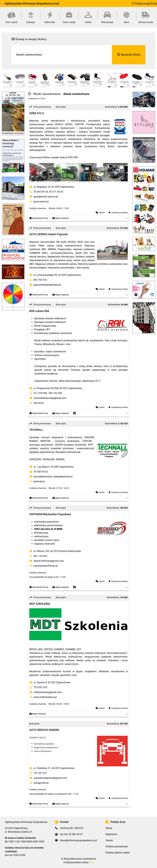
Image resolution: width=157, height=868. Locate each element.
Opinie (102, 213)
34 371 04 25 (56, 192)
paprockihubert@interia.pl (47, 285)
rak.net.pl (39, 403)
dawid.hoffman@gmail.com (49, 561)
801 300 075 (76, 828)
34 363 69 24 (41, 192)
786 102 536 (55, 393)
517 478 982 (40, 393)
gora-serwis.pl (41, 202)
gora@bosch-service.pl (46, 197)
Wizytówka (39, 218)
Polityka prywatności (117, 846)
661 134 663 (40, 556)
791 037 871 (40, 773)
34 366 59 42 (41, 472)
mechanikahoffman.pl (46, 566)
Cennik (109, 840)
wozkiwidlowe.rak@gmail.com (50, 398)
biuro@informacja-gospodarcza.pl (78, 840)
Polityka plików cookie (118, 853)
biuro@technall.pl (43, 477)
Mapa (61, 218)
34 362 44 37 (76, 834)
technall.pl (39, 481)
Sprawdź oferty (129, 55)
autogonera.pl (41, 783)
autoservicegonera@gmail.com (50, 778)
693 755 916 (40, 280)
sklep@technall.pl (63, 477)
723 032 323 (40, 687)
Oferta (109, 828)
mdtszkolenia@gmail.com (48, 692)
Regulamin (111, 834)
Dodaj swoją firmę (144, 4)
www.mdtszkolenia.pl (45, 697)
